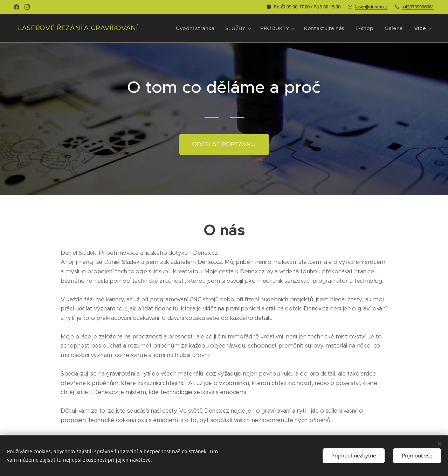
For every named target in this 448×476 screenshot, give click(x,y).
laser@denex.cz (371, 7)
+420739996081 (418, 7)
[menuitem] (193, 28)
